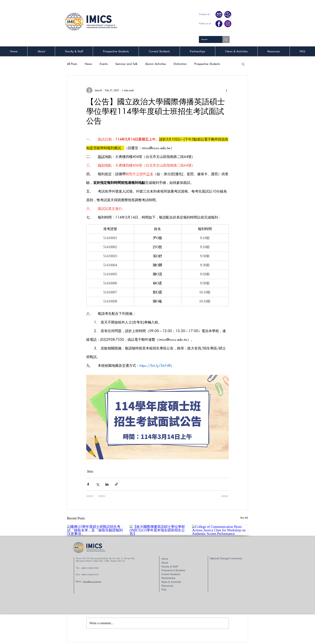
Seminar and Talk (126, 64)
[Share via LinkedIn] (107, 484)
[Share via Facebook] (88, 484)
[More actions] (226, 90)
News (88, 64)
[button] (243, 64)
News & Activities (171, 582)
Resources (167, 586)
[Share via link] (116, 484)
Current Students (171, 574)
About (165, 563)
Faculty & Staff (170, 566)
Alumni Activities (156, 64)
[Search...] (208, 39)
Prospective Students (207, 64)
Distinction (180, 64)
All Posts (72, 64)
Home (165, 559)
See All (244, 518)
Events (104, 64)
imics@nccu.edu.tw (92, 582)
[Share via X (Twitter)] (98, 484)
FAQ (164, 590)
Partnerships (168, 578)
